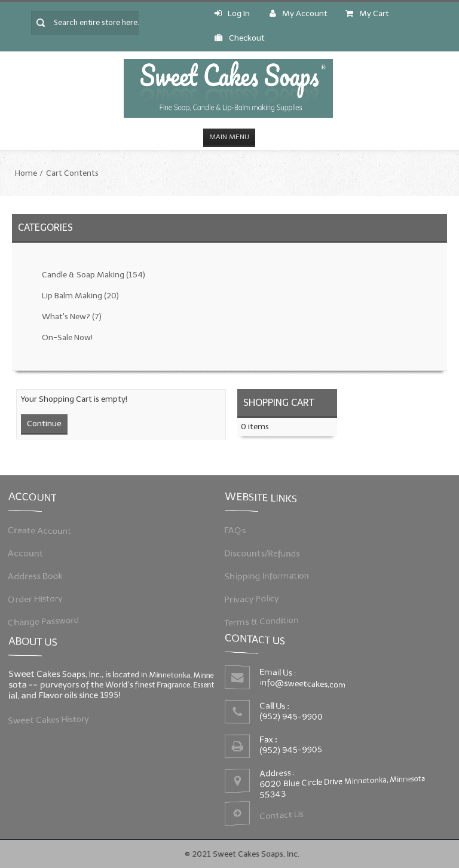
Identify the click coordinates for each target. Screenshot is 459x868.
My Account (299, 13)
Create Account (43, 531)
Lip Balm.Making (80, 296)
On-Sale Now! (67, 337)
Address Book (39, 575)
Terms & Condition (264, 619)
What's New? (72, 317)
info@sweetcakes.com (304, 684)
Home (26, 173)
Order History (39, 597)
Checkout (240, 38)
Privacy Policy (254, 597)
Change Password (46, 619)
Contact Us (282, 813)
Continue (44, 424)
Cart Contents (72, 173)
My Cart (367, 13)
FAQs (238, 531)
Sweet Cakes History (51, 719)
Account (29, 553)
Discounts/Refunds (264, 553)
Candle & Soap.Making (94, 275)
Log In (232, 13)
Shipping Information (269, 575)
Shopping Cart (279, 403)
